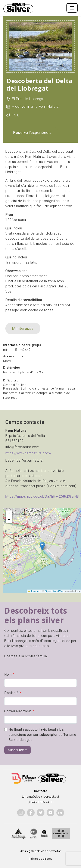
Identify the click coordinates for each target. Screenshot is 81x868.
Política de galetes (41, 859)
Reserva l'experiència (32, 133)
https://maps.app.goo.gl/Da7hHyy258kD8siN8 (42, 496)
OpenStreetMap (55, 591)
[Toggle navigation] (72, 8)
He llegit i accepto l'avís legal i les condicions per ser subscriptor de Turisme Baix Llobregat (42, 735)
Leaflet (34, 591)
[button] (42, 546)
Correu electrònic (18, 711)
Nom (8, 675)
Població (11, 693)
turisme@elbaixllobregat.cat (40, 797)
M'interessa (23, 328)
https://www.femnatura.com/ (28, 453)
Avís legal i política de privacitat (40, 851)
